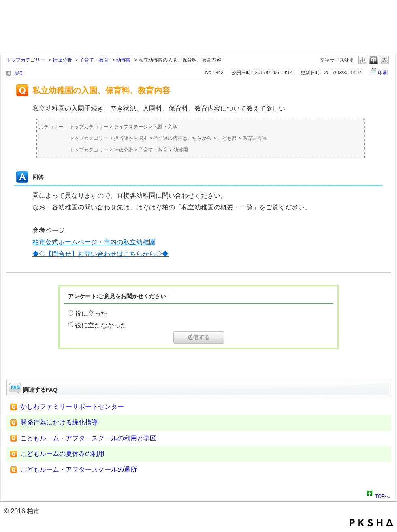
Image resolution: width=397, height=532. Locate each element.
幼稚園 (124, 60)
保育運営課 (254, 138)
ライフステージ (131, 127)
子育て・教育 (94, 60)
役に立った (91, 313)
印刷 (383, 73)
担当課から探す (131, 138)
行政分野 (62, 60)
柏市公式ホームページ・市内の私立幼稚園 (94, 242)
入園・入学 (165, 127)
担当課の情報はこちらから (182, 138)
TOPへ (382, 495)
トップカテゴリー (26, 60)
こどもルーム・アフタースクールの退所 (79, 469)
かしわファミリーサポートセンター (72, 407)
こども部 (227, 138)
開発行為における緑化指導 (59, 422)
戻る (19, 73)
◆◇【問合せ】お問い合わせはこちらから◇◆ (100, 254)
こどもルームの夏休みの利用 (62, 454)
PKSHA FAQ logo (371, 523)
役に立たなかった (101, 325)
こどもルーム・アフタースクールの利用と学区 (88, 438)
